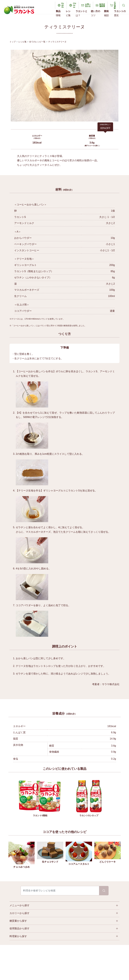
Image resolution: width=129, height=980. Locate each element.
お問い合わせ (88, 5)
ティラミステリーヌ (57, 42)
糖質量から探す (18, 921)
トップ (13, 42)
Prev (10, 853)
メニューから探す (19, 905)
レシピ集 (68, 13)
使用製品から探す (19, 928)
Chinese (74, 5)
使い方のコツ (95, 13)
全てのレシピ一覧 (37, 42)
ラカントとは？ (82, 13)
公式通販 (115, 5)
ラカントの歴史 (120, 13)
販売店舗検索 (102, 5)
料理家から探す (18, 936)
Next (119, 853)
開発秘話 (106, 13)
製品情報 (58, 13)
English (63, 5)
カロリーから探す (19, 913)
